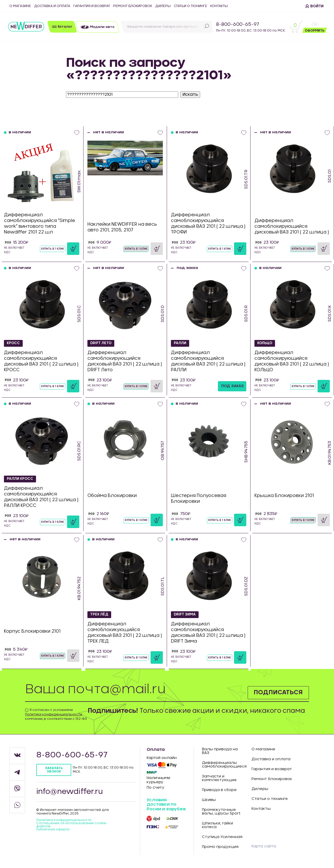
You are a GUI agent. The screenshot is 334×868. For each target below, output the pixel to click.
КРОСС (14, 343)
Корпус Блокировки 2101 (32, 631)
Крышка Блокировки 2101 (284, 496)
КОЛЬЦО (265, 343)
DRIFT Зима (186, 615)
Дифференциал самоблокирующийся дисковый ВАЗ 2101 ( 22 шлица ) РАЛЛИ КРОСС (41, 497)
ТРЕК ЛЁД (100, 615)
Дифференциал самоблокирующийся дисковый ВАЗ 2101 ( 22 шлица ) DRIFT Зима (208, 633)
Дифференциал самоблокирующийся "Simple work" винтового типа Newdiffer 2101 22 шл (40, 223)
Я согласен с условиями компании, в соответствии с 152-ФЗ (56, 714)
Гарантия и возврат (92, 6)
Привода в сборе (219, 790)
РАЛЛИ (181, 343)
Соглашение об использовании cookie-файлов (72, 825)
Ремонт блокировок (133, 6)
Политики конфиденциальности (54, 714)
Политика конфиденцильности (64, 820)
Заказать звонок (54, 770)
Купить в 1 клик (53, 249)
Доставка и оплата (52, 6)
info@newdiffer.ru (70, 792)
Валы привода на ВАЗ (220, 751)
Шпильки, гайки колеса (217, 825)
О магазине (20, 6)
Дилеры (163, 6)
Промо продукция (220, 847)
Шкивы (209, 800)
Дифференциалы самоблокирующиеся (223, 765)
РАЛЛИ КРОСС (21, 479)
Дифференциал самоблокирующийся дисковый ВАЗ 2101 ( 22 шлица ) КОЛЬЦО (292, 361)
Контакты (219, 6)
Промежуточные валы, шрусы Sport (221, 812)
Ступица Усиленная (222, 837)
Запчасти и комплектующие (219, 778)
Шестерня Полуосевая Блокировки (199, 498)
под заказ (232, 386)
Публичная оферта (53, 829)
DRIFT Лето (102, 343)
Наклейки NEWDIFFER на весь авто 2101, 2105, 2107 (122, 227)
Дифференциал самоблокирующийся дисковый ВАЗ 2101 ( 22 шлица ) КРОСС (41, 361)
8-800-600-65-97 (238, 25)
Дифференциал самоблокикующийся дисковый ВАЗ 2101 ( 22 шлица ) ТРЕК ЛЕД (125, 633)
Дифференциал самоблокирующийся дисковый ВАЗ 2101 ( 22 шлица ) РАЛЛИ (208, 361)
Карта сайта (264, 846)
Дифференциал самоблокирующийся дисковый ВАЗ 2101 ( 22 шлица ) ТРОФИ (208, 223)
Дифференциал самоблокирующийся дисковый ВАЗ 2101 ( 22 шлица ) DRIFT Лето (125, 361)
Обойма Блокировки (112, 496)
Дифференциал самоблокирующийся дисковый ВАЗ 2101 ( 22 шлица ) (292, 226)
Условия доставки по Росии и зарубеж (166, 804)
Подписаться (278, 692)
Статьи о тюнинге (190, 6)
